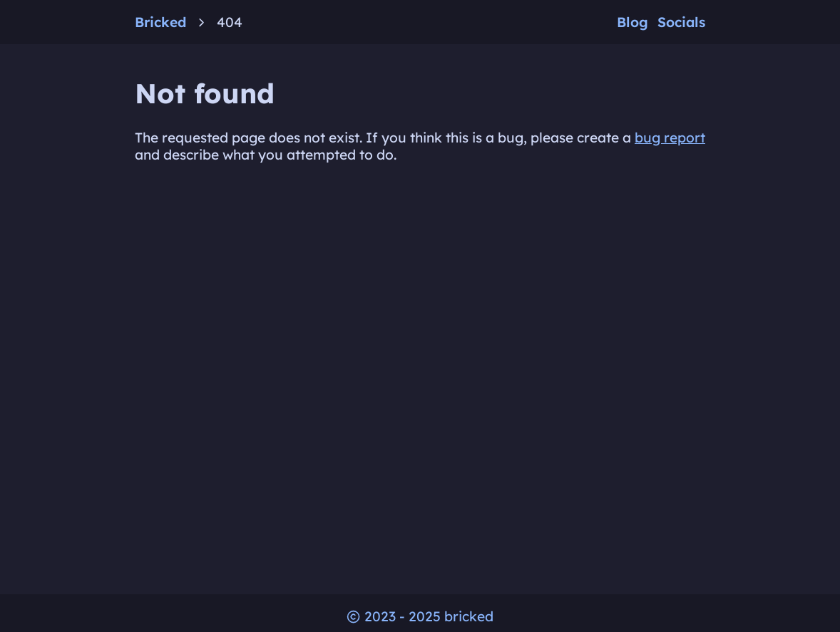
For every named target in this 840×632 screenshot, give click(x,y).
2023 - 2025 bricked (420, 616)
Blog (632, 22)
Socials (681, 22)
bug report (670, 138)
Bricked (160, 22)
